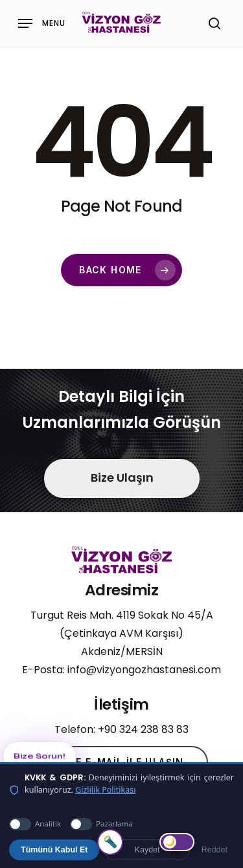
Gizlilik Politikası (105, 790)
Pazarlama (101, 824)
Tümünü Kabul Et (54, 850)
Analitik (35, 824)
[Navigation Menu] (42, 23)
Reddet (214, 850)
